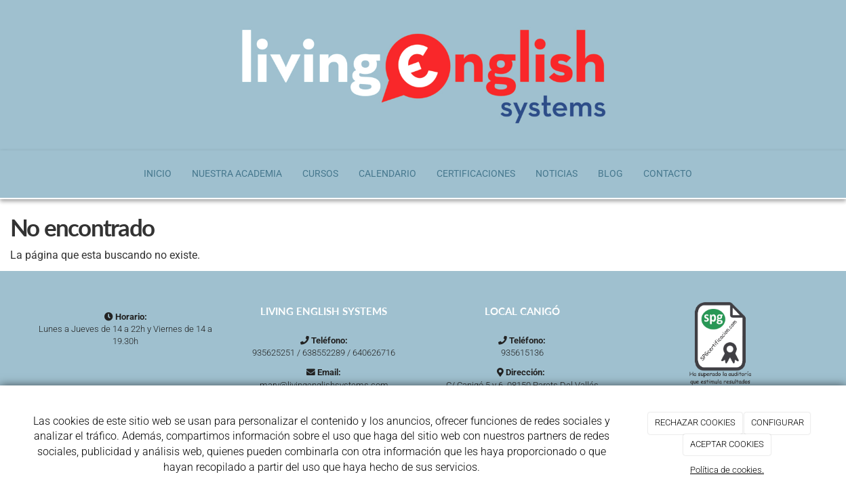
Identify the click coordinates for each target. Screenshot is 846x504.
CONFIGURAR (778, 422)
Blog (610, 174)
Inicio (158, 174)
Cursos (320, 174)
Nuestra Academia (237, 174)
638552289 (324, 353)
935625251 (274, 353)
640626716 (374, 353)
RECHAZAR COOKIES (695, 422)
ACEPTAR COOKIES (727, 444)
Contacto (668, 174)
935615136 (522, 353)
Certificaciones (476, 174)
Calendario (387, 174)
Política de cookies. (727, 470)
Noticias (557, 174)
